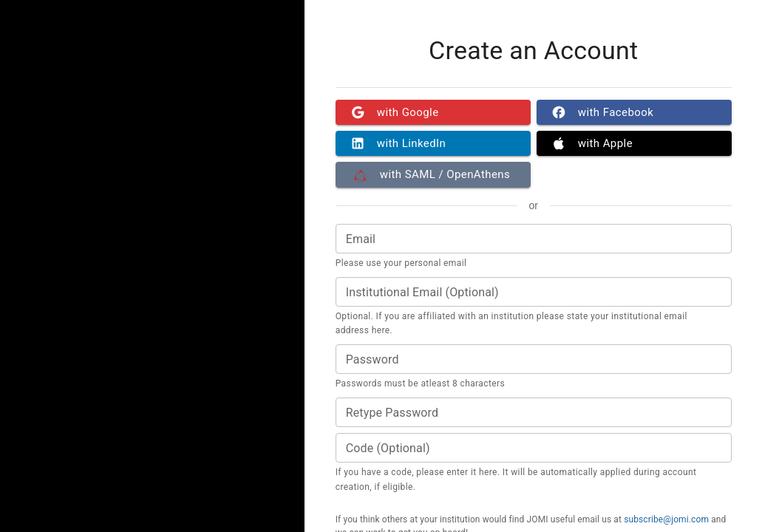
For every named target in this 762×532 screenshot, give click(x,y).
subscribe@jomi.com (666, 519)
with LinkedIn (433, 143)
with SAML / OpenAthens (433, 174)
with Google (433, 112)
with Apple (634, 143)
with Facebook (634, 112)
